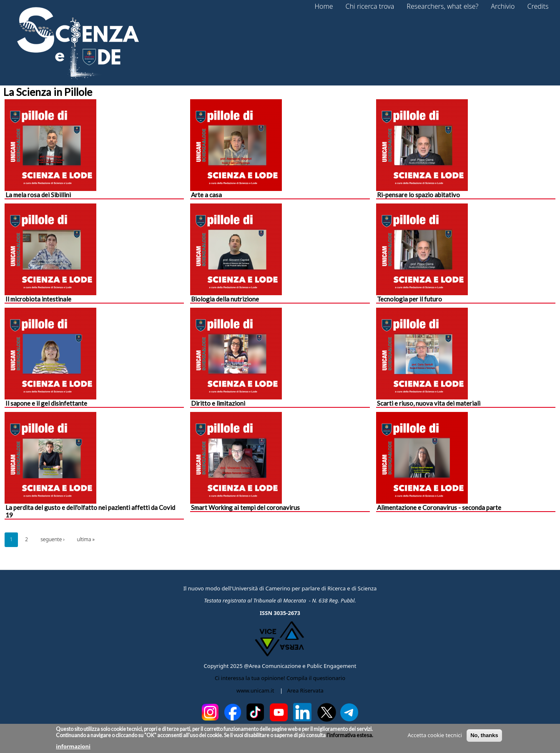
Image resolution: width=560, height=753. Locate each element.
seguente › (52, 539)
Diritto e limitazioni (218, 403)
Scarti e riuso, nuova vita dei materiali (429, 403)
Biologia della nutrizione (225, 299)
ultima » (86, 539)
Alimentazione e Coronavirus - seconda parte (439, 507)
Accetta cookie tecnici (434, 737)
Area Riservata (305, 690)
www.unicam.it (255, 690)
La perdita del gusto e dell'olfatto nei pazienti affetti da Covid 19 (90, 511)
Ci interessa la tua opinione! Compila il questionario (280, 678)
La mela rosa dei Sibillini (38, 195)
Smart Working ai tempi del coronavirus (245, 507)
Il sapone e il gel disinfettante (46, 403)
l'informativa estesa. (349, 737)
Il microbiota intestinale (38, 299)
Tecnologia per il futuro (409, 299)
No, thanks (484, 737)
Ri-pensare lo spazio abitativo (418, 195)
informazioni (73, 748)
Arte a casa (206, 195)
